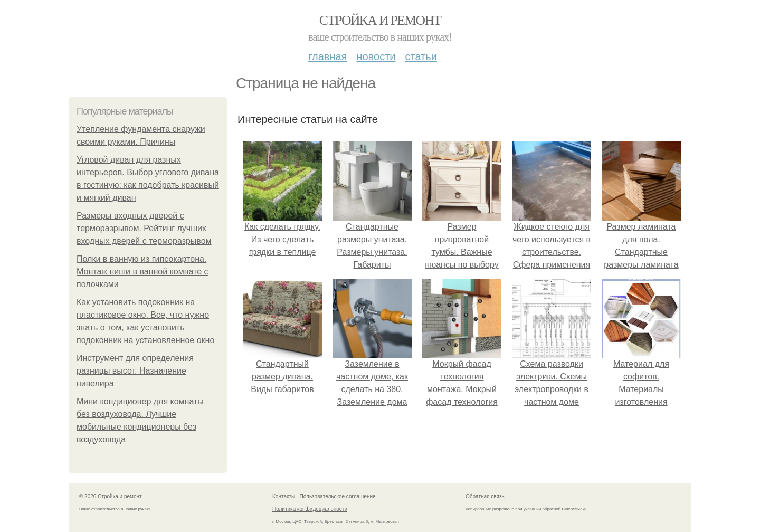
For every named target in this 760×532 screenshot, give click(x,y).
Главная (327, 56)
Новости (376, 56)
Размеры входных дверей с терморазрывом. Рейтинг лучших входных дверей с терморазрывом (144, 228)
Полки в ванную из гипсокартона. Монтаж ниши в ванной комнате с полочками (142, 272)
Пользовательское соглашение (338, 496)
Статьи (421, 56)
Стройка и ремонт (380, 20)
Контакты (284, 496)
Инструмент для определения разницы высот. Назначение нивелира (135, 371)
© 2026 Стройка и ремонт (111, 496)
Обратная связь (485, 496)
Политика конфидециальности (310, 509)
